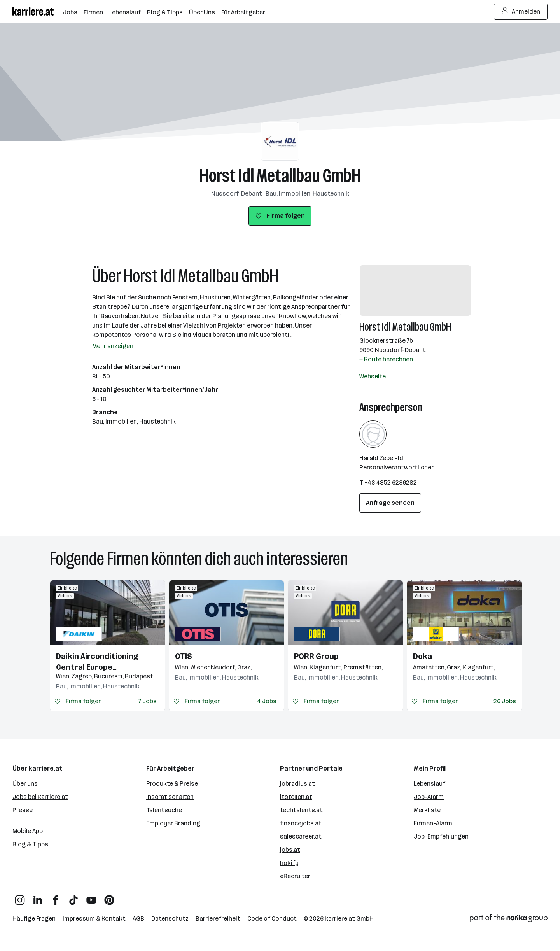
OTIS (184, 656)
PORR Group (316, 656)
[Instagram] (20, 897)
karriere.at (340, 919)
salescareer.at (301, 836)
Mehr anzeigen (113, 346)
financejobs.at (301, 823)
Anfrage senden (390, 503)
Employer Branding (173, 823)
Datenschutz (170, 919)
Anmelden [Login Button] (521, 12)
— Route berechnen (386, 359)
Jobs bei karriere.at (40, 797)
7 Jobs (148, 701)
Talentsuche (164, 810)
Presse (23, 810)
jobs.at (290, 850)
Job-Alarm (429, 797)
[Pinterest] (109, 897)
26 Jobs (505, 701)
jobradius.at (297, 784)
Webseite (373, 376)
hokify (289, 863)
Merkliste (427, 810)
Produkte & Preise (172, 784)
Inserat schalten (170, 797)
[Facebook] (56, 897)
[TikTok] (73, 897)
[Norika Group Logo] (509, 920)
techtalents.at (301, 810)
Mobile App (28, 831)
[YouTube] (91, 897)
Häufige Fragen (34, 919)
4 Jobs (267, 701)
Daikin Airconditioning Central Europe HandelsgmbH (97, 662)
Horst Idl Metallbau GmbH (280, 176)
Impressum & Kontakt (94, 919)
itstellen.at (296, 797)
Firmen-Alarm (433, 823)
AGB (138, 919)
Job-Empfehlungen (441, 836)
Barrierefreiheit (218, 919)
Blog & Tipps (30, 844)
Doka (423, 656)
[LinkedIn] (38, 897)
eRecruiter (295, 876)
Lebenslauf (430, 784)
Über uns (25, 784)
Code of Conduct (272, 919)
